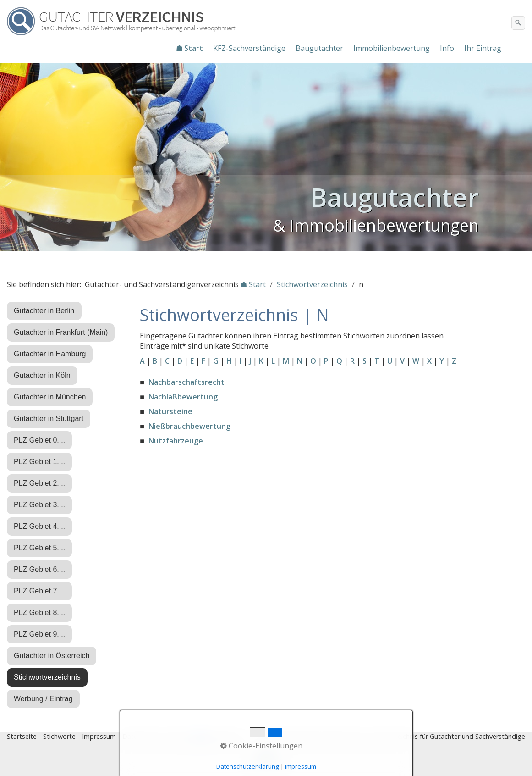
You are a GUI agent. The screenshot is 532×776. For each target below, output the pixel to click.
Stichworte (59, 736)
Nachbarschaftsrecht (186, 382)
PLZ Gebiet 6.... (39, 569)
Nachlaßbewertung (183, 397)
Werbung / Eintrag (43, 699)
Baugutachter (319, 48)
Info (447, 48)
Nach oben (266, 761)
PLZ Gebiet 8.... (39, 612)
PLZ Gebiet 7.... (39, 591)
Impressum (99, 736)
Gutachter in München (50, 397)
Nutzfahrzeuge (176, 441)
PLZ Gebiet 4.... (39, 526)
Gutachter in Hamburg (50, 354)
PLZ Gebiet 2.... (39, 483)
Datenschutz (142, 736)
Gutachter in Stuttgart (49, 418)
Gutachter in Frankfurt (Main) (61, 332)
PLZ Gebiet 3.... (39, 505)
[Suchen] (518, 23)
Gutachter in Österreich (52, 656)
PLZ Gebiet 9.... (39, 634)
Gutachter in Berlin (44, 311)
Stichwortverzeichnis (47, 677)
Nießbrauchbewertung (189, 426)
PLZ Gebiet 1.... (39, 462)
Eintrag (178, 736)
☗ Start (189, 48)
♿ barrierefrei (217, 736)
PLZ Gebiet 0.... (39, 440)
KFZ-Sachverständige (249, 48)
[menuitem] (190, 48)
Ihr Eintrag (483, 48)
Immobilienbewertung (392, 48)
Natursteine (170, 411)
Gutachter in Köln (42, 375)
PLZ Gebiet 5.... (39, 548)
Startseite (22, 736)
